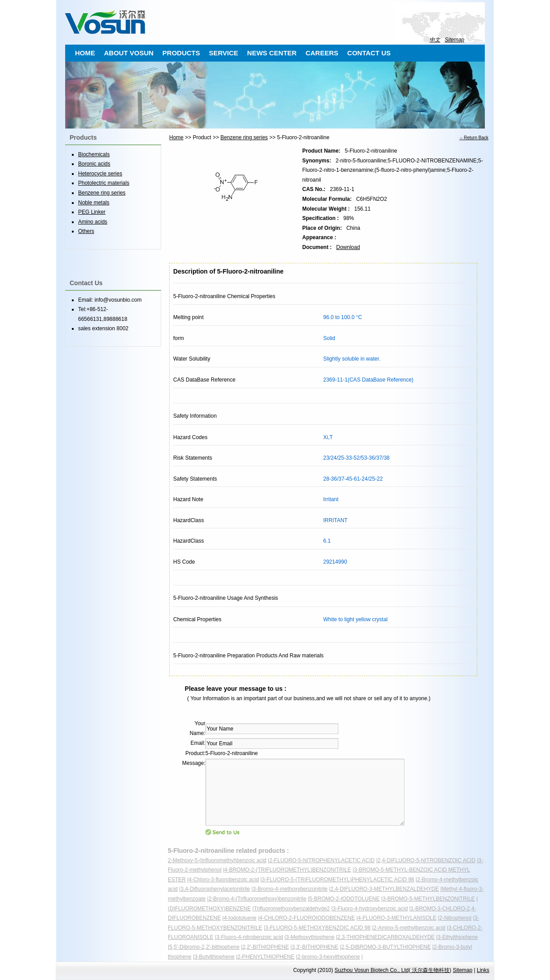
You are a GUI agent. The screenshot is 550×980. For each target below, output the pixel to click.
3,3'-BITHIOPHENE (315, 947)
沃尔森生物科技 (430, 970)
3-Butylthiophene (214, 957)
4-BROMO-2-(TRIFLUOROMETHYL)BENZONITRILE (288, 870)
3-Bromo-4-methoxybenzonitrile (290, 889)
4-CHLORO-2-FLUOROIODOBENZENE (307, 918)
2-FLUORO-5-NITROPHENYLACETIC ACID (322, 860)
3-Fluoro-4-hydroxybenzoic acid (370, 909)
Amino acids (93, 222)
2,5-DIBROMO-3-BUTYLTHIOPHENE (386, 947)
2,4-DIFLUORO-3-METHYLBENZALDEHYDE (385, 889)
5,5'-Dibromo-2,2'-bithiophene (204, 947)
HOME (85, 53)
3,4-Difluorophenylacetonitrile (215, 889)
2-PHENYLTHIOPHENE (266, 957)
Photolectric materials (104, 183)
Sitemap (454, 40)
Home (176, 137)
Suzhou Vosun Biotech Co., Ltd (371, 970)
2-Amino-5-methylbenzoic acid (409, 928)
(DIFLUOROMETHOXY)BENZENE (209, 909)
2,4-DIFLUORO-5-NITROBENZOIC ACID (427, 860)
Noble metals (94, 203)
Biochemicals (94, 154)
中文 (435, 40)
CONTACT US (369, 53)
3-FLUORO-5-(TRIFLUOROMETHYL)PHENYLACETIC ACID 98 (338, 880)
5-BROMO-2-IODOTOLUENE (345, 899)
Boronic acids (94, 164)
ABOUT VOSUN (129, 53)
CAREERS (322, 53)
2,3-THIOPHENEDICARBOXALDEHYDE (386, 937)
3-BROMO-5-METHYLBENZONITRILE (429, 899)
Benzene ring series (244, 137)
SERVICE (224, 53)
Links (483, 970)
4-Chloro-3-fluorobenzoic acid (223, 880)
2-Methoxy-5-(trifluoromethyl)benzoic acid (217, 860)
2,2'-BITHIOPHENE (266, 947)
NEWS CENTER (272, 53)
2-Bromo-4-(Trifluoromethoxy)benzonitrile (257, 899)
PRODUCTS (181, 53)
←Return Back (474, 138)
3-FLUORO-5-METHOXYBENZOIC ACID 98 (318, 928)
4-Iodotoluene (240, 918)
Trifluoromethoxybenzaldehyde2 (292, 909)
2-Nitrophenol (455, 918)
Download (348, 247)
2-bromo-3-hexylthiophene (329, 957)
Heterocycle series (100, 174)
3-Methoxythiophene (310, 937)
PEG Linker (92, 212)
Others (86, 231)
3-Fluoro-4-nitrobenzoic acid (249, 937)
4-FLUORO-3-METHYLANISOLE (397, 918)
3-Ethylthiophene (458, 937)
